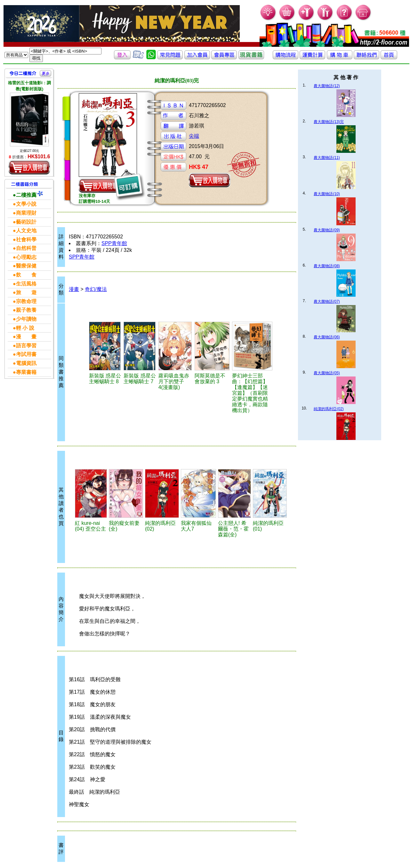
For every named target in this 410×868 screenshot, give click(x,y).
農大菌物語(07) (327, 302)
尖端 (194, 136)
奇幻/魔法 (96, 289)
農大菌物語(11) (327, 158)
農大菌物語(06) (327, 337)
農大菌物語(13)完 (329, 122)
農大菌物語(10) (327, 194)
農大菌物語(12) (327, 86)
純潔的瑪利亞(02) (329, 409)
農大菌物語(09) (327, 230)
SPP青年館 (114, 243)
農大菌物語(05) (327, 373)
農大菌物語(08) (327, 266)
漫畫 (74, 289)
